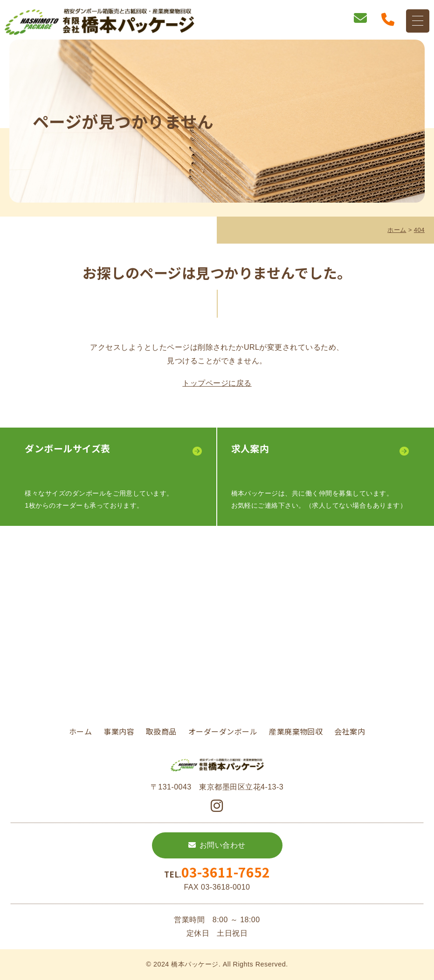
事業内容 (119, 731)
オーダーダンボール (223, 731)
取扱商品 (161, 731)
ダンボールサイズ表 (67, 448)
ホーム (80, 731)
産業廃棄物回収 (296, 731)
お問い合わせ (223, 845)
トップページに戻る (217, 383)
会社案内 (350, 731)
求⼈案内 (250, 448)
